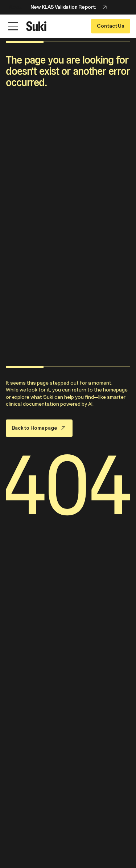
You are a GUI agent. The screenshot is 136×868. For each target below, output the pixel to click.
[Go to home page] (36, 26)
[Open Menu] (13, 26)
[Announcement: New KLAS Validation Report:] (68, 7)
